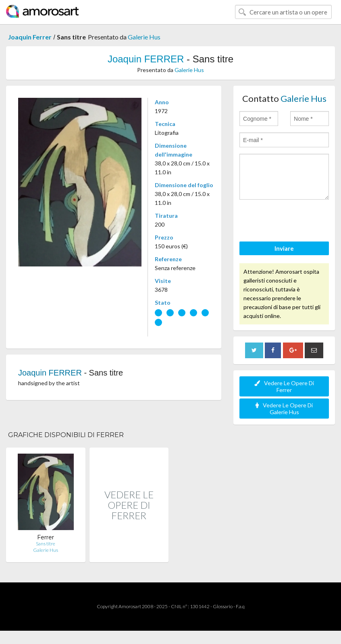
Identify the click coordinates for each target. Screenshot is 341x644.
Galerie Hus (144, 37)
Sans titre (46, 544)
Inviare (284, 248)
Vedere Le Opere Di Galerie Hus (284, 409)
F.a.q (240, 606)
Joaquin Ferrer (30, 37)
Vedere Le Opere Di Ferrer (284, 386)
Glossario (223, 606)
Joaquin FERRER (146, 59)
